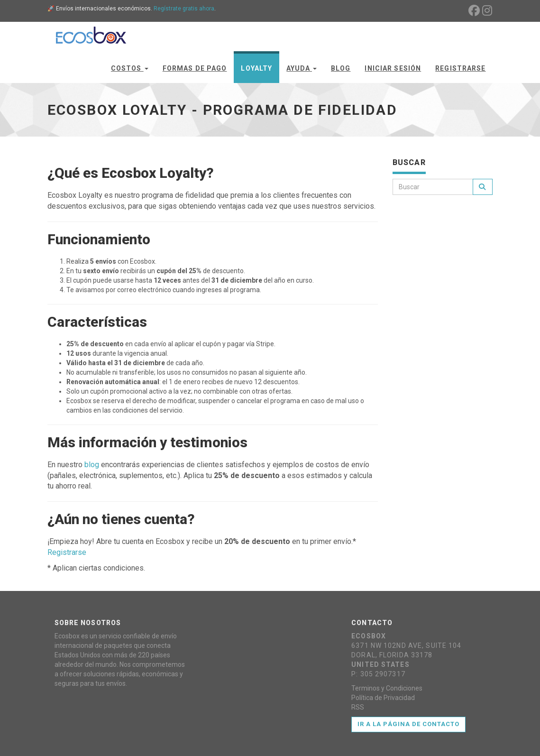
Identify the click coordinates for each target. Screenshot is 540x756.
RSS (358, 707)
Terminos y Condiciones (387, 688)
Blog (341, 68)
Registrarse (460, 68)
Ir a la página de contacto (408, 724)
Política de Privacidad (383, 698)
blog (92, 465)
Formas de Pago (195, 68)
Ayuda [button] (302, 68)
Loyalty (256, 68)
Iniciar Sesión (393, 68)
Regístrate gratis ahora (184, 9)
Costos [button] (130, 68)
